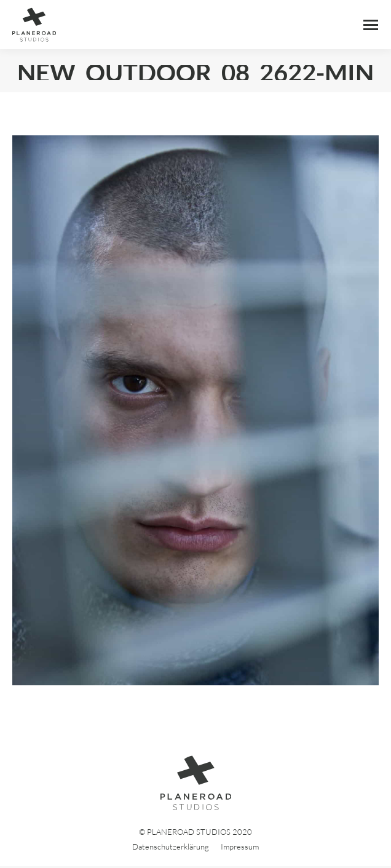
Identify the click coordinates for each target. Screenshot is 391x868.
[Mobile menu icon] (371, 25)
